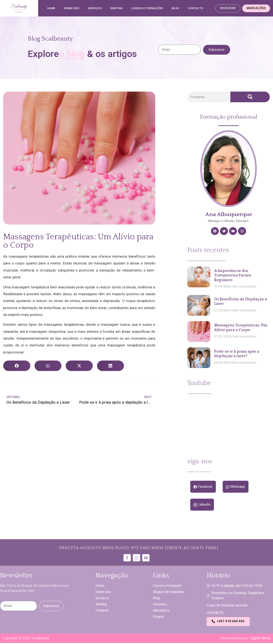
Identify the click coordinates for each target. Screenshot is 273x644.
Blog (175, 8)
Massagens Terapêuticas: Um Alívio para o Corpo (241, 329)
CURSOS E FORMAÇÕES (147, 8)
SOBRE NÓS (72, 8)
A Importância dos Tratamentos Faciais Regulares (233, 276)
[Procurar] (250, 97)
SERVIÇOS (95, 8)
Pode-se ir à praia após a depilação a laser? (237, 355)
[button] (17, 366)
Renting (116, 8)
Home (51, 8)
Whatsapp (235, 488)
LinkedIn (202, 506)
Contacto (195, 8)
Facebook (203, 487)
